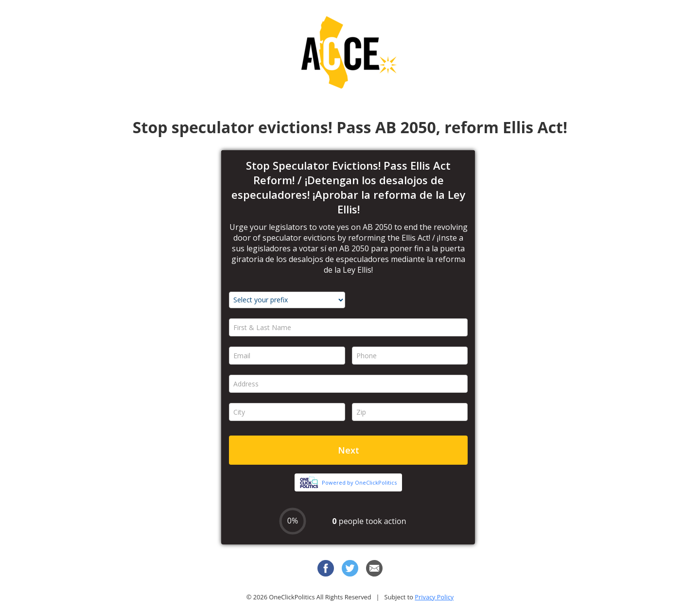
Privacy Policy (434, 597)
